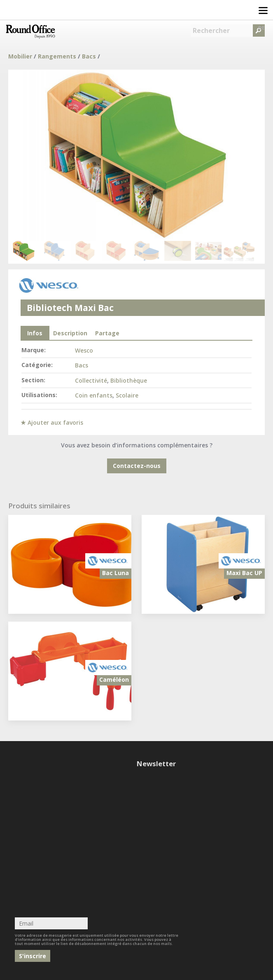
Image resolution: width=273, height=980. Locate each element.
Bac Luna (115, 573)
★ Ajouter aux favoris (52, 422)
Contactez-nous (137, 466)
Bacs (89, 56)
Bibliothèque (129, 380)
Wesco (84, 350)
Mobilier (20, 56)
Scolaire (127, 395)
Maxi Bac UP (244, 573)
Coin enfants (94, 395)
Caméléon (114, 679)
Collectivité (91, 380)
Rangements (57, 56)
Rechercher (211, 30)
